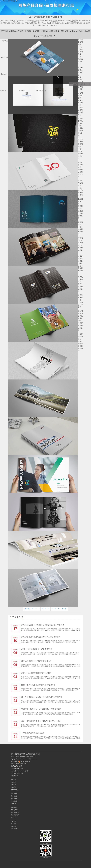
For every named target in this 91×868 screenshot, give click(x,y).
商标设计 (14, 826)
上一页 (27, 609)
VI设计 (13, 817)
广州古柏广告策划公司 (11, 1)
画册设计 (14, 776)
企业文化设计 (15, 829)
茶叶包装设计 (15, 810)
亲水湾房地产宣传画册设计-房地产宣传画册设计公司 (80, 149)
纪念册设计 (15, 790)
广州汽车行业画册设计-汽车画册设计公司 (80, 245)
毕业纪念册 (14, 799)
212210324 (20, 773)
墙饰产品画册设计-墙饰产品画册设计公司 (80, 170)
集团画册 (14, 785)
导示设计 (14, 824)
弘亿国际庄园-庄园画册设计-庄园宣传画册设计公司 (80, 209)
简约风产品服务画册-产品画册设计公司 (80, 284)
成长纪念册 (14, 801)
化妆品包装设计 (15, 812)
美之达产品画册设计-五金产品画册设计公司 (80, 188)
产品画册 (14, 782)
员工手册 (14, 787)
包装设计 (14, 803)
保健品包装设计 (15, 815)
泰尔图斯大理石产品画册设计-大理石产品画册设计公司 (80, 321)
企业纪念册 (14, 794)
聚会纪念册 (14, 796)
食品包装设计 (15, 807)
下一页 (64, 609)
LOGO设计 (14, 821)
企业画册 (14, 780)
